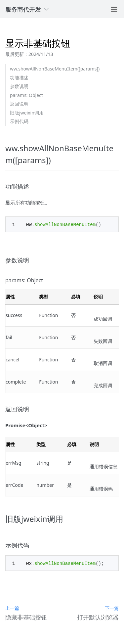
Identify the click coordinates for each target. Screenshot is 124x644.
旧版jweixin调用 (27, 113)
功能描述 (19, 78)
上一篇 (12, 607)
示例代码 (19, 121)
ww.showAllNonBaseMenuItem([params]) (55, 69)
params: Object (26, 95)
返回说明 (19, 104)
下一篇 (112, 607)
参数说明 (19, 86)
